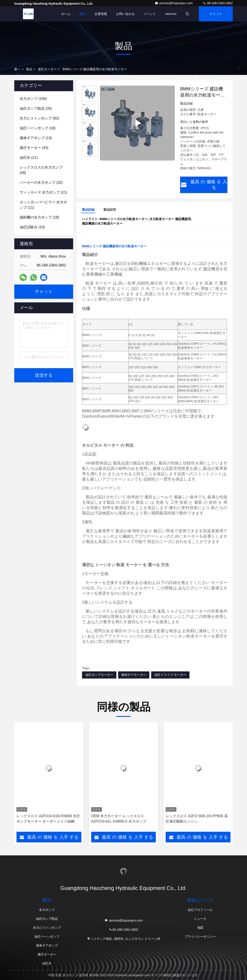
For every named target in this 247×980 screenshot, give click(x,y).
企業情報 (101, 14)
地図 (200, 928)
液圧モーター (47, 69)
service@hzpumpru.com (174, 3)
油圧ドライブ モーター (170, 675)
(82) (39, 118)
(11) (29, 158)
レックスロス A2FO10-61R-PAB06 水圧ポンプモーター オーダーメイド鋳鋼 (48, 819)
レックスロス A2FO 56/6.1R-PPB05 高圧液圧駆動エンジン (197, 819)
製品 (82, 14)
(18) (38, 128)
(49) (41, 170)
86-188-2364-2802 (218, 3)
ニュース (200, 919)
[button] (90, 155)
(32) (41, 183)
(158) (33, 99)
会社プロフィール (200, 910)
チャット (216, 14)
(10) (32, 227)
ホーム (66, 14)
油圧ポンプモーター (99, 675)
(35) (36, 108)
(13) (36, 138)
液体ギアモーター (134, 675)
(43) (34, 148)
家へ (17, 69)
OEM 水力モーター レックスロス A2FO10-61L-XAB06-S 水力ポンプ (119, 819)
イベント (150, 14)
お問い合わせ (125, 14)
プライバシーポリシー (200, 937)
